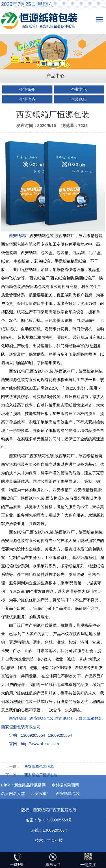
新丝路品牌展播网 (30, 785)
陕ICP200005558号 (55, 820)
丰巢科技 (55, 840)
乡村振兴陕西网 (65, 785)
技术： (41, 840)
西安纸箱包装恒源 (39, 767)
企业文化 (79, 89)
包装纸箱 (79, 99)
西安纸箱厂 (19, 236)
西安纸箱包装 (68, 793)
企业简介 (27, 89)
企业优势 (27, 99)
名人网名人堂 (13, 793)
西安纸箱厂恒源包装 (41, 775)
